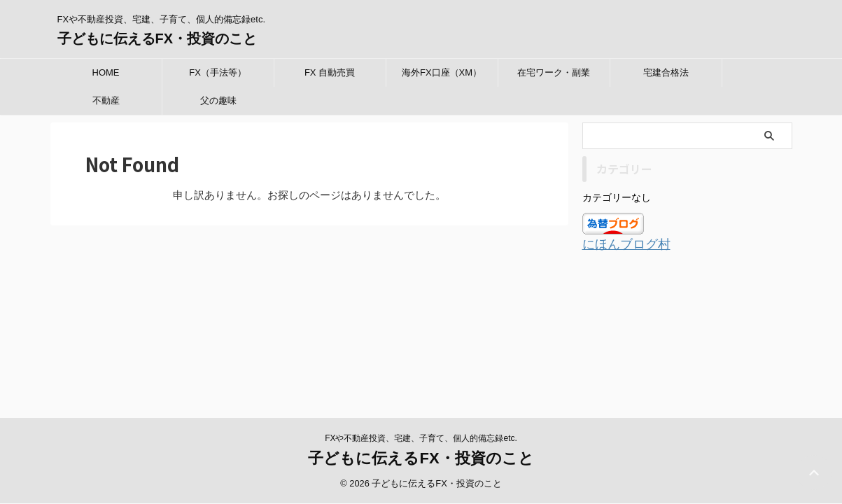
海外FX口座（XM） (442, 72)
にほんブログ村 (619, 244)
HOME (106, 72)
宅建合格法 (666, 72)
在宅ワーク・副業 (554, 72)
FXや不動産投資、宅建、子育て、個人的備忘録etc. (421, 323)
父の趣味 (218, 100)
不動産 (106, 100)
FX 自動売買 (330, 72)
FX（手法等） (218, 72)
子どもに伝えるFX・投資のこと (157, 38)
